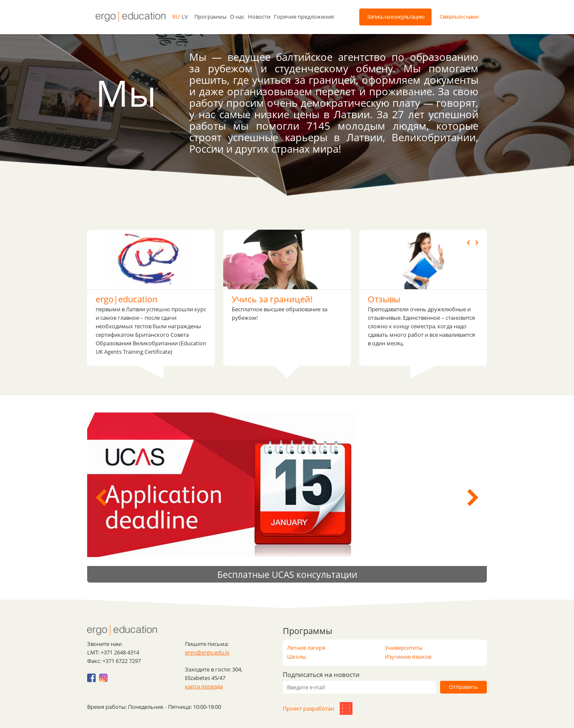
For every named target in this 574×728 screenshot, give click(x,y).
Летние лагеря (306, 648)
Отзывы (384, 299)
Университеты (404, 648)
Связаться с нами (459, 17)
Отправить (463, 687)
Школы (297, 657)
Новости (259, 17)
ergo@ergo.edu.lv (207, 652)
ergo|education (126, 299)
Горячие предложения (304, 17)
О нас (237, 17)
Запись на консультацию (396, 17)
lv (185, 17)
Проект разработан (315, 708)
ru (176, 17)
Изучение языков (408, 657)
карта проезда (204, 686)
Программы (210, 17)
